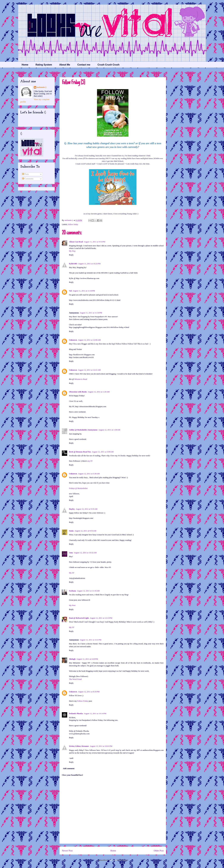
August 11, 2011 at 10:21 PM (89, 264)
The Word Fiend (75, 679)
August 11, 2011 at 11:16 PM (84, 291)
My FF (72, 573)
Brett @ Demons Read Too (80, 452)
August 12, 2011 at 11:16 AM (88, 591)
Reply (71, 255)
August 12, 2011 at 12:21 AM (89, 370)
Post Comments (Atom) (118, 860)
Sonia (71, 531)
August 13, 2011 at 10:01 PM (101, 746)
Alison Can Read (76, 242)
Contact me (84, 65)
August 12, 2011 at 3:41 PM (90, 640)
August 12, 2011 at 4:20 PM (87, 659)
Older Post (159, 851)
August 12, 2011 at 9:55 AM (85, 531)
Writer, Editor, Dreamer (79, 746)
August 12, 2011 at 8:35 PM (89, 692)
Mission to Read (81, 379)
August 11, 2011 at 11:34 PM (91, 313)
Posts (25, 174)
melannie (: (69, 220)
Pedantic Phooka (76, 713)
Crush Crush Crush (109, 65)
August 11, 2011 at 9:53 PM (95, 242)
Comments (28, 179)
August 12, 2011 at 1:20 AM (99, 392)
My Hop (72, 251)
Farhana (73, 591)
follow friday (73, 224)
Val (70, 291)
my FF (90, 461)
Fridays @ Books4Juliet (78, 488)
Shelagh (72, 659)
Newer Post (67, 851)
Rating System (44, 65)
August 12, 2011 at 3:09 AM (103, 452)
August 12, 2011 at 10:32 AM (85, 553)
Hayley (72, 509)
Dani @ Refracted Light (79, 618)
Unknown (73, 340)
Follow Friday (83, 701)
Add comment (69, 768)
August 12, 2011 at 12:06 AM (89, 340)
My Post (72, 605)
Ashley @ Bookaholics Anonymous (83, 430)
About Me (65, 65)
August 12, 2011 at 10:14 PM (95, 713)
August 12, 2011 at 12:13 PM (101, 618)
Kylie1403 (73, 264)
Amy (71, 553)
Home (25, 65)
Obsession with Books (78, 392)
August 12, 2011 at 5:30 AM (89, 474)
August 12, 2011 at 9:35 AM (87, 509)
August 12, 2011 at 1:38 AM (109, 430)
